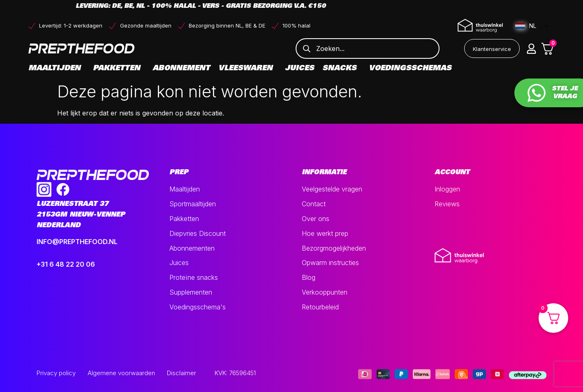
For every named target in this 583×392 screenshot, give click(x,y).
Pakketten (119, 69)
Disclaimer (182, 373)
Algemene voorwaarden (121, 373)
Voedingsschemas (410, 69)
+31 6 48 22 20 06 (66, 264)
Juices (300, 69)
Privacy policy (56, 373)
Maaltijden (57, 69)
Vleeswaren (248, 69)
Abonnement (181, 69)
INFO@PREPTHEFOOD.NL (77, 242)
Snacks (341, 69)
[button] (532, 48)
